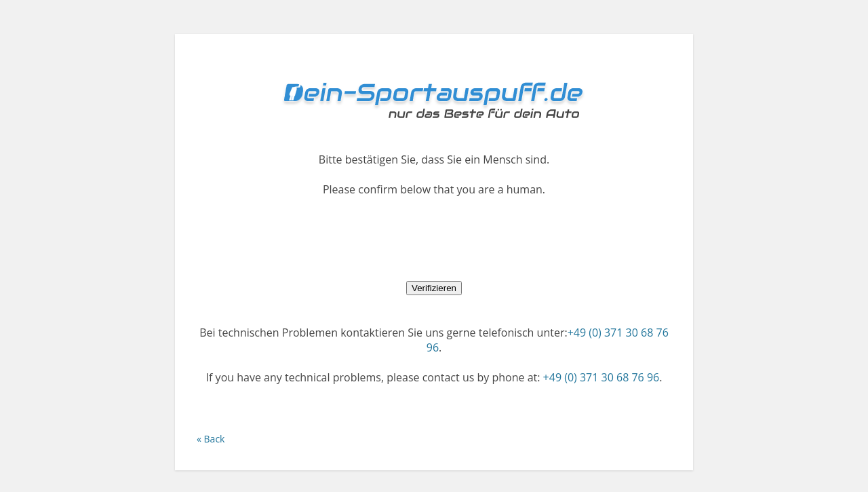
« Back (211, 439)
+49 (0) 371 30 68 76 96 (601, 377)
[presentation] (434, 238)
